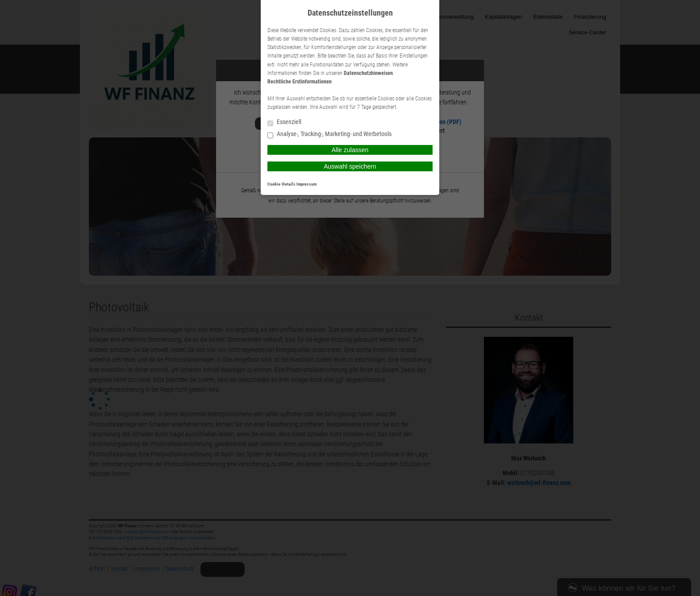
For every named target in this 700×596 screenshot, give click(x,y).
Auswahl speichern (350, 166)
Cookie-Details (281, 184)
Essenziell (284, 122)
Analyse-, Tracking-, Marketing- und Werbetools (329, 135)
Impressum (306, 184)
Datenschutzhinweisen (368, 73)
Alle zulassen (350, 150)
